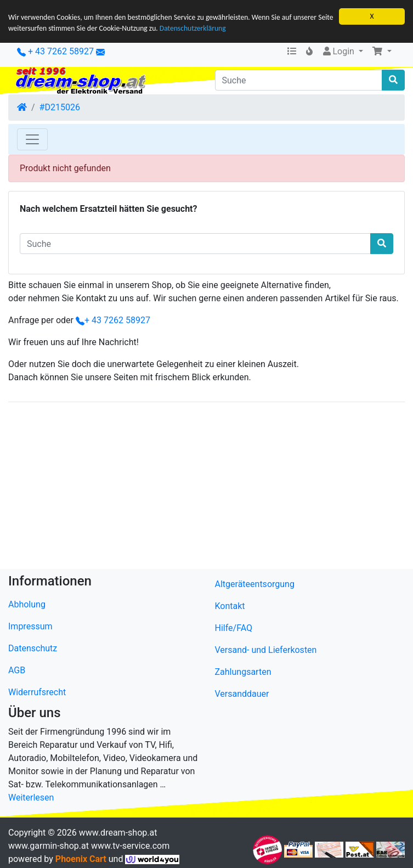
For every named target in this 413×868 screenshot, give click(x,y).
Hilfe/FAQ (234, 628)
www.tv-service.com (130, 846)
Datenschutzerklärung (193, 28)
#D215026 (60, 107)
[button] (382, 52)
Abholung (27, 604)
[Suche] (299, 80)
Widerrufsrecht (37, 692)
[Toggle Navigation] (32, 139)
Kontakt (230, 606)
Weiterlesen (31, 797)
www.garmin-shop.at (49, 846)
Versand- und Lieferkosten (266, 650)
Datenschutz (33, 648)
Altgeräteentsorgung (255, 584)
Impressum (30, 626)
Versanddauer (242, 694)
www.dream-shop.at (118, 833)
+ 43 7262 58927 (55, 51)
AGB (17, 670)
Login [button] (339, 51)
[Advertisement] (206, 488)
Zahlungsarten (243, 672)
